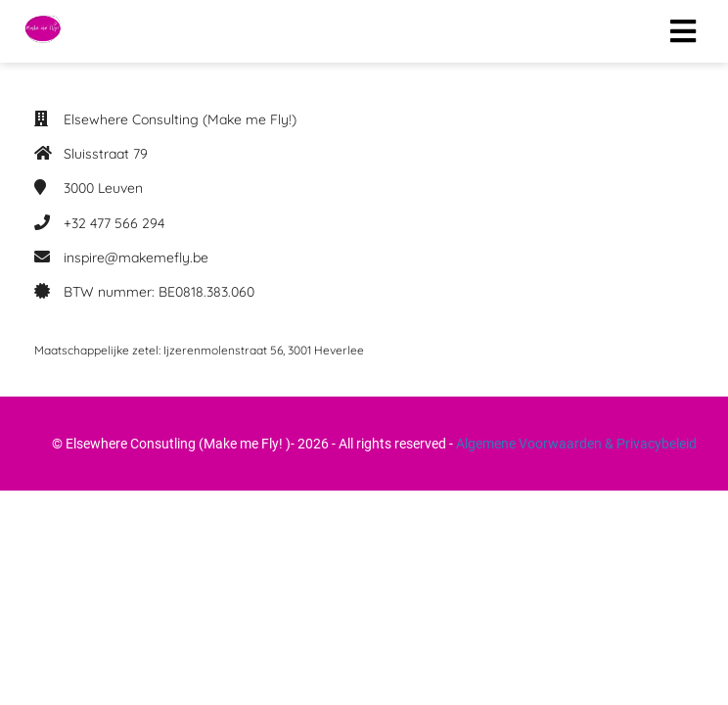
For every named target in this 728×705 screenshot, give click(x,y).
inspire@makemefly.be (136, 258)
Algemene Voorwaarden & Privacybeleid (576, 444)
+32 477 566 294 (114, 223)
